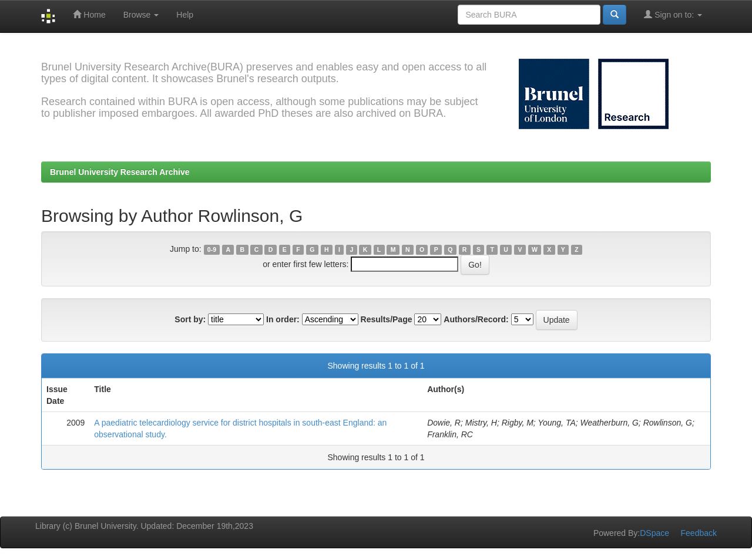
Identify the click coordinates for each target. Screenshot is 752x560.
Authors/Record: (476, 319)
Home (89, 14)
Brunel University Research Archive (120, 172)
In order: (283, 319)
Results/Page (387, 319)
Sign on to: (673, 14)
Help (185, 15)
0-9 (212, 249)
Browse (141, 15)
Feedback (699, 533)
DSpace (654, 533)
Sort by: (190, 319)
